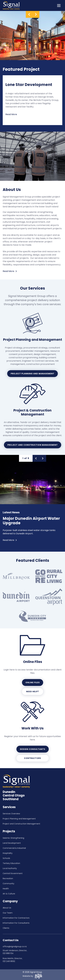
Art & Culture (9, 894)
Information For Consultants (16, 923)
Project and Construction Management (33, 445)
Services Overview (11, 814)
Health (6, 889)
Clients (6, 928)
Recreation (8, 878)
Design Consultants (33, 749)
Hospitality (8, 853)
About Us (7, 908)
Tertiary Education (11, 863)
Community (8, 884)
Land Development (12, 843)
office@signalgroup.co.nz (15, 946)
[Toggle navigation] (59, 5)
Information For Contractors (16, 918)
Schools (6, 858)
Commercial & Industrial (14, 848)
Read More (11, 114)
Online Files (33, 682)
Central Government (13, 873)
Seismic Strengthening (13, 838)
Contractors (32, 758)
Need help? (32, 692)
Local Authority (10, 868)
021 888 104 (8, 953)
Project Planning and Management (32, 374)
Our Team (8, 913)
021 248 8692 (9, 961)
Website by (33, 976)
